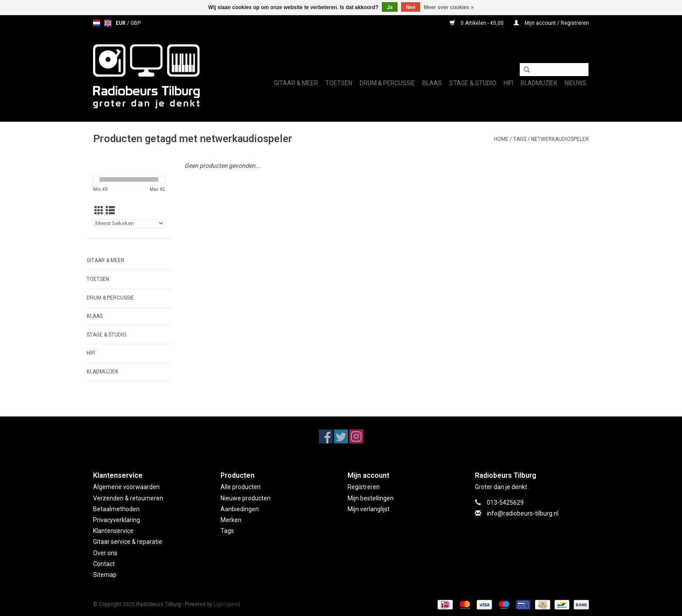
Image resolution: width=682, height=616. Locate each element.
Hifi (508, 83)
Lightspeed (227, 604)
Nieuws (575, 83)
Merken (231, 520)
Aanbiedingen (240, 509)
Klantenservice (113, 531)
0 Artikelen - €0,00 (477, 23)
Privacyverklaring (117, 520)
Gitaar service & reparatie (128, 542)
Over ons (105, 553)
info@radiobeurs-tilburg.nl (523, 513)
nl (97, 23)
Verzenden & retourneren (128, 498)
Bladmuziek (539, 83)
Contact (104, 564)
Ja (389, 7)
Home (501, 139)
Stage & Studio (473, 83)
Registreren (364, 487)
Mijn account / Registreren (551, 23)
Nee (411, 7)
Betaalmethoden (116, 509)
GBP (135, 23)
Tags (520, 139)
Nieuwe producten (246, 498)
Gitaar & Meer (296, 83)
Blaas (432, 83)
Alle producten (241, 487)
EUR (121, 23)
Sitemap (105, 575)
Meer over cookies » (449, 7)
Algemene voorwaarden (126, 487)
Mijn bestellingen (371, 498)
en (108, 23)
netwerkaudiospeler (560, 139)
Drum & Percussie (387, 83)
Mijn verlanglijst (369, 509)
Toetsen (339, 83)
